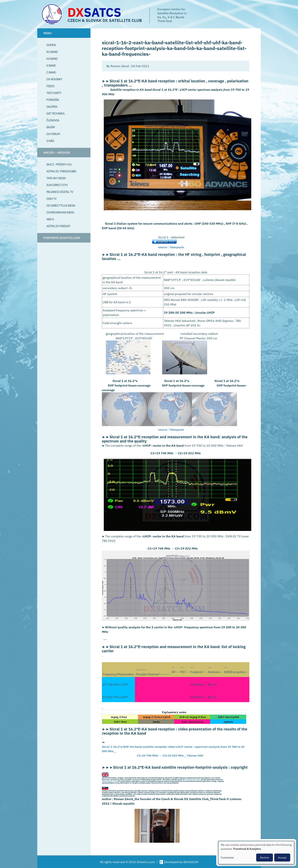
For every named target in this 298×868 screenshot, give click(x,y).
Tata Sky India (56, 178)
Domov (51, 45)
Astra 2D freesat (58, 226)
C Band (51, 72)
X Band (51, 65)
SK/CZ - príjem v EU (59, 164)
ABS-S (50, 219)
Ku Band (52, 52)
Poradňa (53, 100)
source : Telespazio (172, 247)
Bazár (51, 127)
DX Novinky (54, 79)
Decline (265, 858)
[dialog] (256, 853)
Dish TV (51, 199)
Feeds (50, 86)
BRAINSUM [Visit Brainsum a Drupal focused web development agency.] (191, 862)
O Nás (50, 141)
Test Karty (54, 93)
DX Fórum (53, 134)
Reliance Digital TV (60, 192)
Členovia (53, 120)
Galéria (52, 107)
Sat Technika (55, 113)
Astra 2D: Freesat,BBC (61, 171)
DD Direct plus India (61, 205)
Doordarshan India (60, 212)
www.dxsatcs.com (192, 780)
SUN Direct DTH (57, 185)
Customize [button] (227, 858)
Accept (282, 858)
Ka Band (52, 59)
